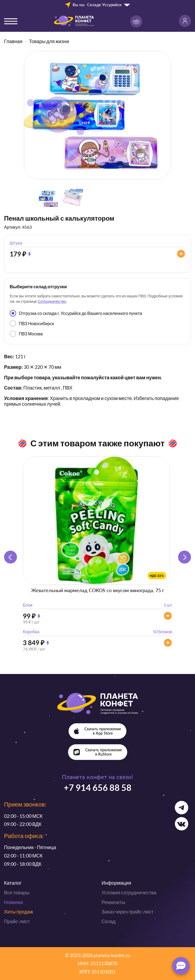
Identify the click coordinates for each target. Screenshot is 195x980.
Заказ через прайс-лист (128, 912)
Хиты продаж (19, 912)
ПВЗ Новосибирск (32, 324)
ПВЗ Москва (26, 334)
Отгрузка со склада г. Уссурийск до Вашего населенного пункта (76, 313)
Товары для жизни (49, 41)
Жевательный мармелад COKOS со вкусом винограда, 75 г (98, 590)
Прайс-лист (17, 921)
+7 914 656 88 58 (98, 788)
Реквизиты (114, 902)
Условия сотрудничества (129, 892)
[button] (185, 557)
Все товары (17, 892)
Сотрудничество (52, 301)
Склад (109, 921)
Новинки (14, 902)
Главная (13, 41)
